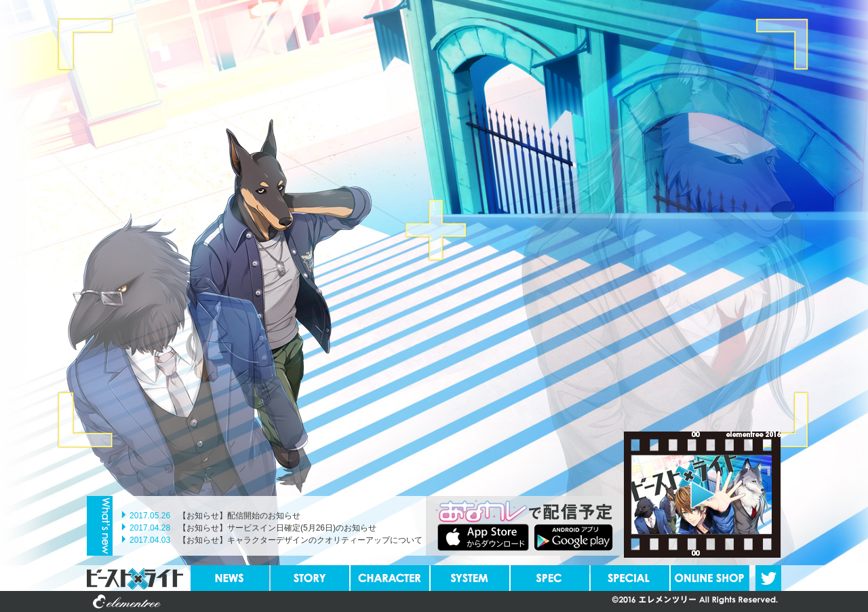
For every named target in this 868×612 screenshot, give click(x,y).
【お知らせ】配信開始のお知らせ (239, 516)
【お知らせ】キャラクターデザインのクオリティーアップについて (300, 540)
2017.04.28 (150, 528)
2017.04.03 (150, 540)
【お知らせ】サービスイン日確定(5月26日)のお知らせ (277, 528)
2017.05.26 (150, 516)
